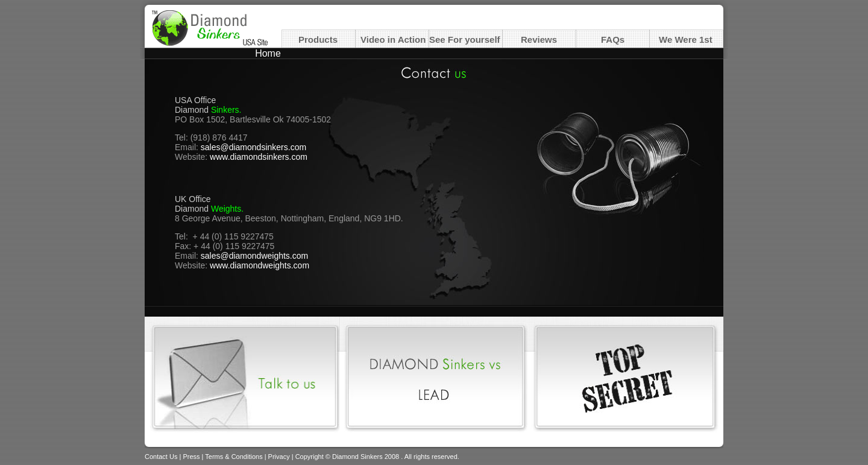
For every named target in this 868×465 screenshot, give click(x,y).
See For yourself (465, 40)
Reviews (539, 40)
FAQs (613, 40)
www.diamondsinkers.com (259, 157)
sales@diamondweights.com (254, 256)
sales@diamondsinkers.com (253, 147)
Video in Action (393, 40)
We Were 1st (686, 40)
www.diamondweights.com (259, 265)
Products (318, 40)
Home (268, 53)
